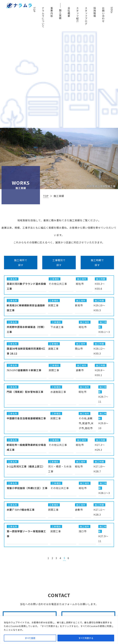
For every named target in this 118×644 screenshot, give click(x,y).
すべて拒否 (30, 638)
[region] (59, 630)
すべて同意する (86, 638)
